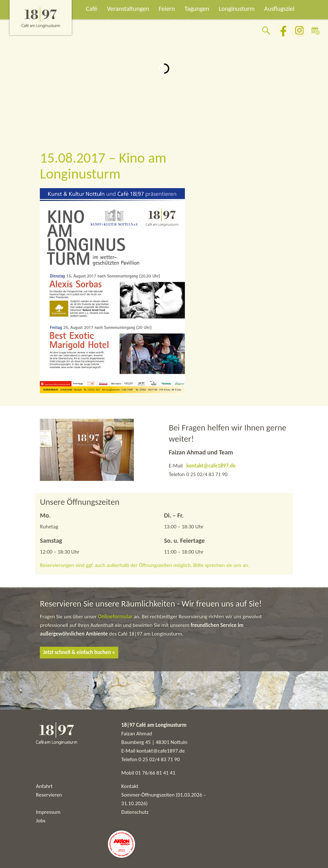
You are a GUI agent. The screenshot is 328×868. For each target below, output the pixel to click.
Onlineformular (116, 617)
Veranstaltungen (128, 9)
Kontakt (130, 786)
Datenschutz (135, 812)
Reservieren (49, 795)
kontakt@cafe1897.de (211, 466)
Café (92, 9)
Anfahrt (44, 786)
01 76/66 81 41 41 (155, 773)
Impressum (48, 812)
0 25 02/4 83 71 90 (159, 759)
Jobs (41, 821)
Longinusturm (237, 9)
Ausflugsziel (279, 9)
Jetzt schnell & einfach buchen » (79, 652)
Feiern (167, 9)
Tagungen (197, 9)
